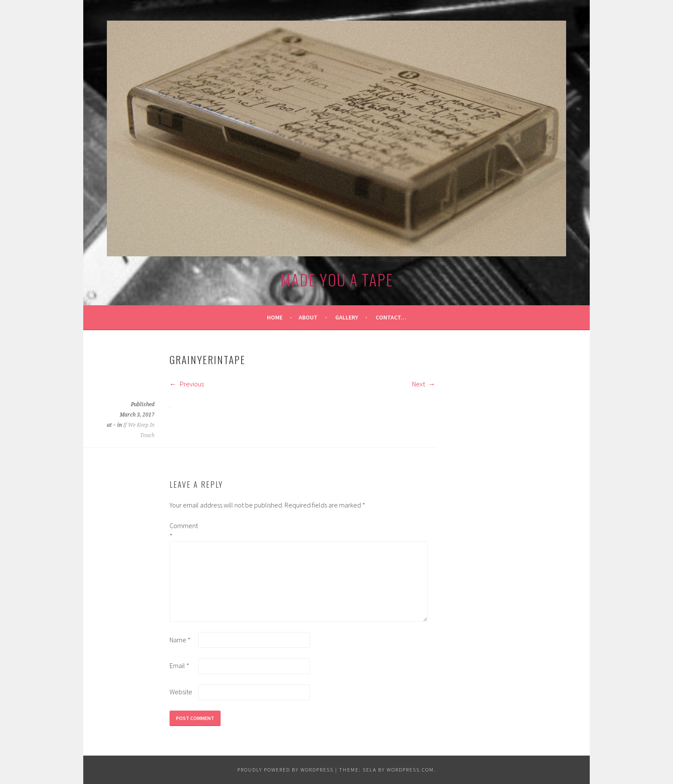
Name (180, 640)
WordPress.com (410, 770)
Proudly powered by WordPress (285, 770)
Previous (187, 384)
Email (179, 665)
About (308, 317)
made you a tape (337, 279)
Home (275, 317)
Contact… (391, 317)
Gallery (347, 317)
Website (181, 692)
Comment (183, 531)
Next (424, 384)
